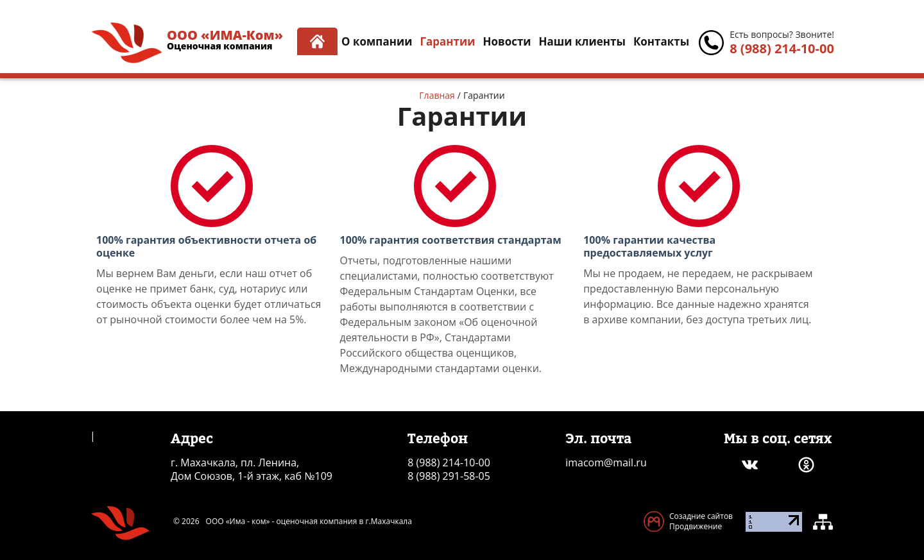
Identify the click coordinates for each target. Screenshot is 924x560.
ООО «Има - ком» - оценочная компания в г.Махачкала (309, 522)
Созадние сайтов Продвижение (701, 521)
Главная (437, 95)
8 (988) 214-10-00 (782, 48)
